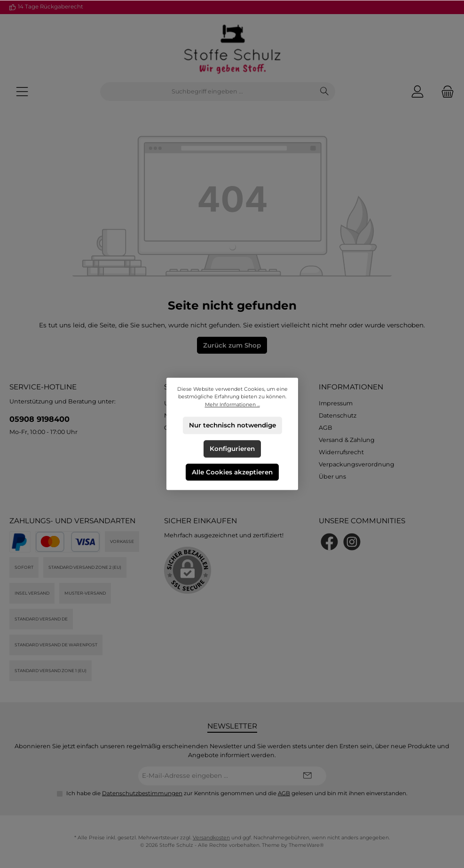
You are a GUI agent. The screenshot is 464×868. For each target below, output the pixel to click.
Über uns (332, 477)
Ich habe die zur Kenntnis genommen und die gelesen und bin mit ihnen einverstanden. (237, 793)
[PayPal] (20, 542)
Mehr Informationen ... (232, 405)
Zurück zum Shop (232, 345)
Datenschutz (338, 415)
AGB (326, 428)
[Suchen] (325, 92)
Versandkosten (211, 838)
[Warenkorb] (445, 92)
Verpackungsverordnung (357, 464)
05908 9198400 (39, 419)
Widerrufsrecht (341, 452)
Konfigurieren (232, 449)
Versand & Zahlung (347, 440)
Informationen (351, 387)
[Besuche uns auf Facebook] (329, 542)
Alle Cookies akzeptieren (232, 472)
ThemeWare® (306, 845)
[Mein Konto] (417, 92)
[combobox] (207, 92)
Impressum (336, 403)
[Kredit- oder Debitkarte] (68, 542)
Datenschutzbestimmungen (142, 793)
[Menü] (22, 92)
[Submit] (307, 776)
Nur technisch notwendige (232, 425)
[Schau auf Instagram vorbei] (352, 542)
